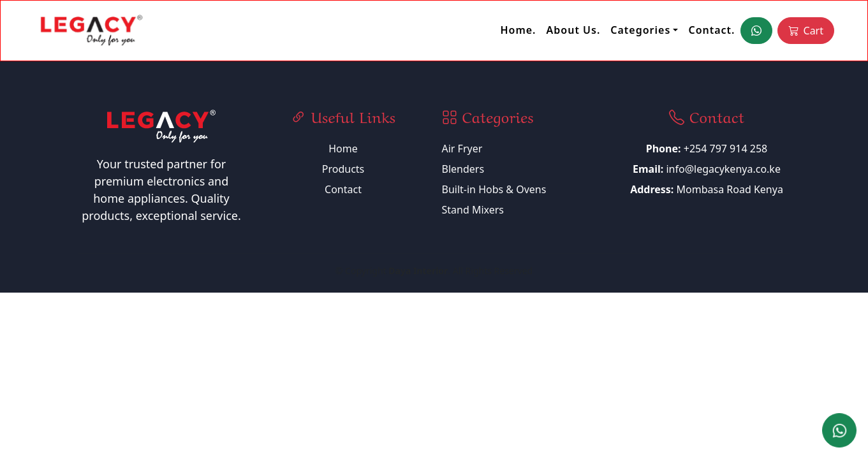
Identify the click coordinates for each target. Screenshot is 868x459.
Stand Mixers (473, 210)
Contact (343, 189)
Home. (518, 30)
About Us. (574, 30)
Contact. (711, 30)
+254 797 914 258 (707, 149)
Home (343, 149)
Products (343, 169)
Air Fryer (462, 149)
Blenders (463, 169)
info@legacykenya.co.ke (723, 169)
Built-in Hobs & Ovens (494, 189)
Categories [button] (640, 30)
